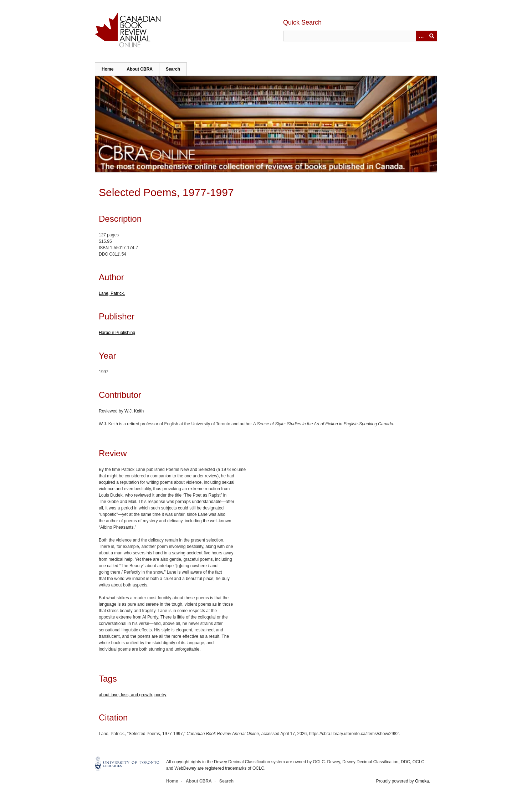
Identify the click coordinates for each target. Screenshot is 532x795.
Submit (432, 36)
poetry (160, 695)
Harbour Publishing (117, 333)
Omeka (422, 781)
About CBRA (140, 69)
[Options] (421, 36)
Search (173, 69)
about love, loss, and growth (125, 695)
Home (108, 69)
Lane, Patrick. (112, 293)
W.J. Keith (134, 411)
